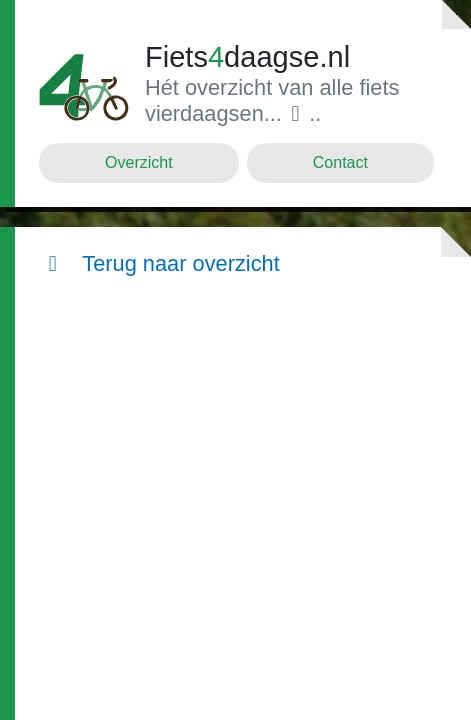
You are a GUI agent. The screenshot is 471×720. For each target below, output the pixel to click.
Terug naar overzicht (159, 263)
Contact (340, 162)
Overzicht (139, 162)
